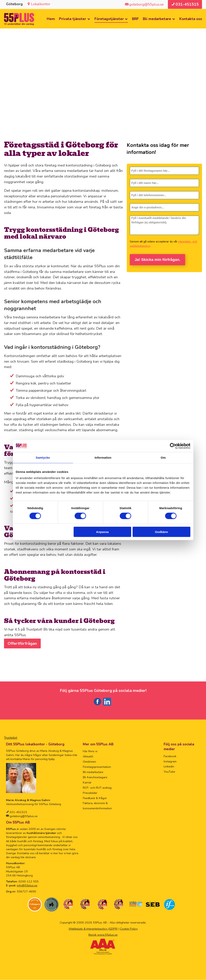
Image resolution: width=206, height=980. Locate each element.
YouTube (169, 772)
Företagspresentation (97, 767)
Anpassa (102, 532)
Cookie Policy (129, 929)
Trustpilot (11, 738)
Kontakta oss (191, 19)
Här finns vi (90, 751)
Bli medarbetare (157, 19)
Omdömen (89, 762)
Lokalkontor (41, 4)
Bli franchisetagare (95, 777)
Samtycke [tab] (43, 457)
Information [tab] (103, 457)
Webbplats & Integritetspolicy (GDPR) (93, 929)
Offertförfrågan (23, 644)
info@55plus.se (27, 886)
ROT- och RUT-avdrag (97, 788)
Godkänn (161, 532)
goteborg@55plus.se (23, 816)
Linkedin (169, 767)
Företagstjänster (109, 19)
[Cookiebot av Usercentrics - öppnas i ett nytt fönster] (173, 446)
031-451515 (18, 812)
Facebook (170, 756)
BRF (135, 19)
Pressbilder (90, 793)
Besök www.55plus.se (103, 935)
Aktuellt (88, 757)
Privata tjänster (73, 19)
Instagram (170, 762)
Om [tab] (163, 457)
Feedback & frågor (95, 798)
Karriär (87, 783)
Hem (51, 19)
